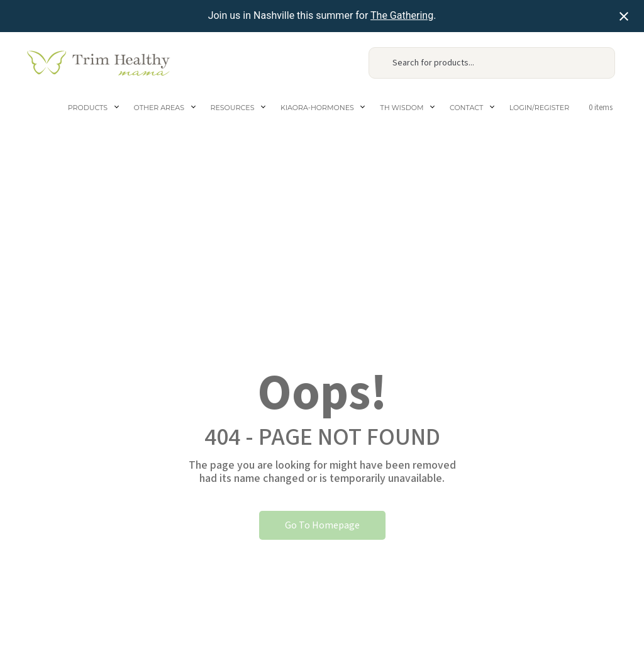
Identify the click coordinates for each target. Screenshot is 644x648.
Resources (233, 108)
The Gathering (402, 15)
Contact (466, 108)
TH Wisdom (402, 108)
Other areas (159, 108)
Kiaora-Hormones (317, 108)
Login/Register (539, 108)
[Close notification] (624, 16)
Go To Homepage (322, 525)
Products (88, 108)
